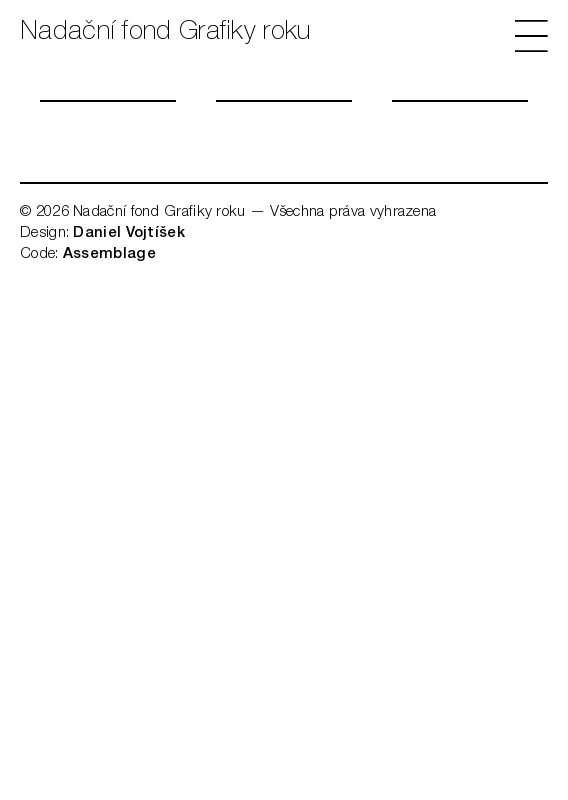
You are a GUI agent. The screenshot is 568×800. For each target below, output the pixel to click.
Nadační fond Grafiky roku (165, 33)
